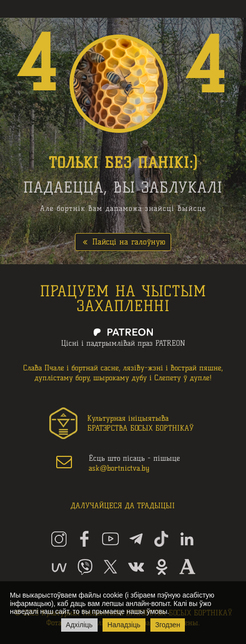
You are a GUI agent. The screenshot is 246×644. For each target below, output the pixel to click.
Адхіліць (79, 625)
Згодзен (168, 625)
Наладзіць (124, 625)
